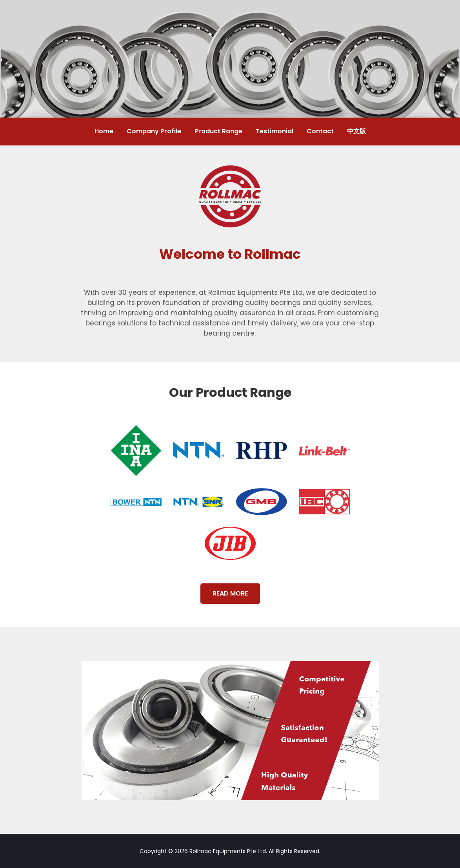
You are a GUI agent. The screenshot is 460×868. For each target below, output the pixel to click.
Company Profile (154, 131)
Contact (320, 131)
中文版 (356, 131)
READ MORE (230, 593)
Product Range (218, 131)
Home (104, 131)
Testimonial (275, 131)
